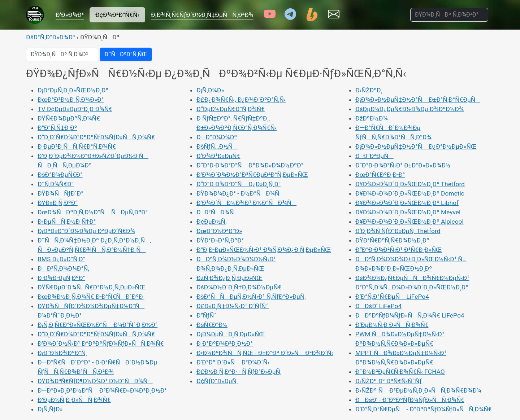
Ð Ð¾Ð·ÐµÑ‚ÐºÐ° (61, 278)
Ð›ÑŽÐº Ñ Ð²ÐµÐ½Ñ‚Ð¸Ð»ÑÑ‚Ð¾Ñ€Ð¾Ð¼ (418, 390)
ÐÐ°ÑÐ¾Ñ (218, 212)
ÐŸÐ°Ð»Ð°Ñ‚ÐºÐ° (220, 240)
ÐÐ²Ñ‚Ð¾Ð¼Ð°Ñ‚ (63, 268)
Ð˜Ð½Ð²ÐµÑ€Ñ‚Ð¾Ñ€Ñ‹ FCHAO (400, 372)
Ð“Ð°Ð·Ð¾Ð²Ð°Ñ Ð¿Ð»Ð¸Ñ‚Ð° (239, 184)
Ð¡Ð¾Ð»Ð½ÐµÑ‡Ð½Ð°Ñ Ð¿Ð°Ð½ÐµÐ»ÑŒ (416, 146)
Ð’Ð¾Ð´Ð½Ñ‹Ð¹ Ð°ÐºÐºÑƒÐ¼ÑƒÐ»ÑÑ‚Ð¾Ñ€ (101, 344)
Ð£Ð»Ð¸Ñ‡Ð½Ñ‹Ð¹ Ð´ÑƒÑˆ (233, 306)
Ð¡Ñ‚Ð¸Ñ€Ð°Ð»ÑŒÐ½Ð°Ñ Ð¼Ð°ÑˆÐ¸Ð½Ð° (97, 325)
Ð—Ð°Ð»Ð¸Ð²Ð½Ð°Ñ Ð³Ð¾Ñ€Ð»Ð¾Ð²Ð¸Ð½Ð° (102, 390)
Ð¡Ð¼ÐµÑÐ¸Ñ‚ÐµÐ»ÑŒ (231, 334)
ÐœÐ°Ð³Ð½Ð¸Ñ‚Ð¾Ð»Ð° (71, 100)
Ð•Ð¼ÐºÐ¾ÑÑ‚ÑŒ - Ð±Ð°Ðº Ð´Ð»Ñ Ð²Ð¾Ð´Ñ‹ (265, 353)
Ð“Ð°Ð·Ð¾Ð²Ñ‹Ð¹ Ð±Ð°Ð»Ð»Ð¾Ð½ (403, 165)
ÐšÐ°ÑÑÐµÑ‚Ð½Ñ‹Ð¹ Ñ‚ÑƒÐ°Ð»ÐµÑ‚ (251, 297)
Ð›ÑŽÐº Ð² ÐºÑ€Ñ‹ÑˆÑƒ (389, 381)
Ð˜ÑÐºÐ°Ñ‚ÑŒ (126, 54)
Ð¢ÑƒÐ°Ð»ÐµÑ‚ (217, 381)
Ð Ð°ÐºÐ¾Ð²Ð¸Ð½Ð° (225, 344)
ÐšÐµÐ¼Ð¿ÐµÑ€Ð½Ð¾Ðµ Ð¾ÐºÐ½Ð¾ (409, 109)
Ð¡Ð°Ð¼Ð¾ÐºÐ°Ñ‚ (62, 353)
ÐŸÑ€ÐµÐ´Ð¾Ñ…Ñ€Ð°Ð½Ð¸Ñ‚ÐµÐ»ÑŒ (91, 287)
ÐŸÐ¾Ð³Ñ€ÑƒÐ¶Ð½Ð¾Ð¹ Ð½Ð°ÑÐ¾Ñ (95, 381)
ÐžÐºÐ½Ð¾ (372, 118)
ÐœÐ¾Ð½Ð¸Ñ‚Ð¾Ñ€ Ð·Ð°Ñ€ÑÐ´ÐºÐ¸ (91, 297)
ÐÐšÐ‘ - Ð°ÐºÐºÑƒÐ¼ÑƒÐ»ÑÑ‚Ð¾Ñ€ (410, 400)
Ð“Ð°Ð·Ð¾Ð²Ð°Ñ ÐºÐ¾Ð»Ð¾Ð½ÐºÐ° (250, 165)
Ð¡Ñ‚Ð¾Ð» (210, 90)
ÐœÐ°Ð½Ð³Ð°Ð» (219, 231)
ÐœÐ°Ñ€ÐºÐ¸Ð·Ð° (380, 175)
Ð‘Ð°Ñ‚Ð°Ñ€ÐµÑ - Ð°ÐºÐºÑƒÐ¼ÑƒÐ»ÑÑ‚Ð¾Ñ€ (424, 409)
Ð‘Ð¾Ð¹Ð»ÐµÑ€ (218, 156)
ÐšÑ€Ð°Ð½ (212, 325)
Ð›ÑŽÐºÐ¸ (369, 90)
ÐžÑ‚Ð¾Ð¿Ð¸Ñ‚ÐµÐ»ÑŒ (229, 278)
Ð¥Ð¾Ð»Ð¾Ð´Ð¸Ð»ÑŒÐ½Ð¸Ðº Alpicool (409, 222)
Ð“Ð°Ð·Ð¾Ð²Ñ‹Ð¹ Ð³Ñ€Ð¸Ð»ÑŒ (399, 250)
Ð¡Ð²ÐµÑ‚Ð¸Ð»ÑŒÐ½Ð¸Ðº (73, 90)
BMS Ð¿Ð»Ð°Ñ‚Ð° (61, 259)
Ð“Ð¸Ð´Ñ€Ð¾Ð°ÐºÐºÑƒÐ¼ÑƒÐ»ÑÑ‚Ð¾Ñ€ (96, 137)
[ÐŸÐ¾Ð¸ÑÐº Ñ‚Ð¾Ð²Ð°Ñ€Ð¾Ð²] (449, 15)
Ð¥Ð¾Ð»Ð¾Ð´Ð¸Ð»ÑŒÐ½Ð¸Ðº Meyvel (408, 212)
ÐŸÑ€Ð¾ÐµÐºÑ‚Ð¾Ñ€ (69, 118)
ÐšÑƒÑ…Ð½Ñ (217, 146)
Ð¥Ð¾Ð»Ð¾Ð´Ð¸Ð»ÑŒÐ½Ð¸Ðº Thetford (410, 184)
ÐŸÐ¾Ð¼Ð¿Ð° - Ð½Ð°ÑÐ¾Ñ (240, 193)
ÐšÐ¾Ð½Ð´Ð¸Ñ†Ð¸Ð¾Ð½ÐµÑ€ (239, 287)
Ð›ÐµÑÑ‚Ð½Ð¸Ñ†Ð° (67, 222)
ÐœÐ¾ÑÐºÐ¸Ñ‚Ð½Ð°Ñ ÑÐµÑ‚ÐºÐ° (93, 212)
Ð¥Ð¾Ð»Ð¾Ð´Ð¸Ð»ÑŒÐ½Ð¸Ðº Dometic (410, 193)
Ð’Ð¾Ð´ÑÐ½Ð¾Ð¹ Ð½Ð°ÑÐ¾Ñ (246, 203)
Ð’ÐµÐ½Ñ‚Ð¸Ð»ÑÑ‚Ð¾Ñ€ (74, 400)
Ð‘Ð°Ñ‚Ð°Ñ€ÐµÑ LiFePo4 (392, 297)
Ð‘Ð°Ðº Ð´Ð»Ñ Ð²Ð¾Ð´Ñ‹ (233, 362)
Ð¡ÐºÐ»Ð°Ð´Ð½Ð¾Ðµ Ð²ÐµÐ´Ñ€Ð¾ (86, 231)
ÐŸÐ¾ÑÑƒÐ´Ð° (60, 193)
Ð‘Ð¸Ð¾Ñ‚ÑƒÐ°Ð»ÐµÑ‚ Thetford (398, 231)
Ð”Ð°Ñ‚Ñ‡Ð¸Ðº (57, 128)
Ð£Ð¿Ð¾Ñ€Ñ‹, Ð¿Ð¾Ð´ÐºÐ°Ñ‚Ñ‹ (241, 100)
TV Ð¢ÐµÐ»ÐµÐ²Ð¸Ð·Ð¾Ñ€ (75, 109)
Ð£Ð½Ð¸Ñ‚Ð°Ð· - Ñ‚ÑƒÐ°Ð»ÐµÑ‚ (239, 372)
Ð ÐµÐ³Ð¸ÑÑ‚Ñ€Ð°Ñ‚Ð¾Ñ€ (77, 146)
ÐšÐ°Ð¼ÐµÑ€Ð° (60, 175)
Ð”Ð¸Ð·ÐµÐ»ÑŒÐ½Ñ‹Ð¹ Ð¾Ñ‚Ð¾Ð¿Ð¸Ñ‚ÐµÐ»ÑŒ (264, 250)
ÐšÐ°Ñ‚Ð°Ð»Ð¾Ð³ (50, 37)
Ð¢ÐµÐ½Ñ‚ (211, 222)
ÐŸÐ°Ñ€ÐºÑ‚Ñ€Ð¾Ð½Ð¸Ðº (392, 240)
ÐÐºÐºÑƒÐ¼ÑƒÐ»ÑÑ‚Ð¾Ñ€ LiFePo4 (410, 315)
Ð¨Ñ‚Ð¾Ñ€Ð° (56, 184)
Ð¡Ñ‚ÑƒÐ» (50, 409)
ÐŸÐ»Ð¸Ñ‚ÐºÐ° (58, 203)
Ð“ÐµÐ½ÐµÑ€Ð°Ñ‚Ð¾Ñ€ (231, 109)
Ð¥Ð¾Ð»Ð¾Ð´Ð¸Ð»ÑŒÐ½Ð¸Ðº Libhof (407, 203)
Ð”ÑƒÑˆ (207, 315)
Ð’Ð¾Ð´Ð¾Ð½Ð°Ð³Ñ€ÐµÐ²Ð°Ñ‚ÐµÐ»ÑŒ (252, 175)
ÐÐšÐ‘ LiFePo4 (378, 306)
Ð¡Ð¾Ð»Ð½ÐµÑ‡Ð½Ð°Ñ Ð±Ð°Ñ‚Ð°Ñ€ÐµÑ (418, 100)
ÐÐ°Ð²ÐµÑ (374, 156)
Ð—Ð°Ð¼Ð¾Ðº (217, 137)
